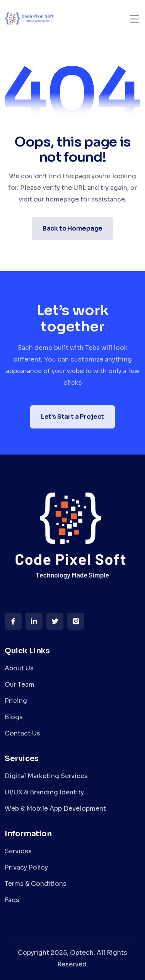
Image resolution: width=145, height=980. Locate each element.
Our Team (20, 685)
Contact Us (22, 733)
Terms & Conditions (36, 884)
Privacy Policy (26, 867)
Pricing (16, 701)
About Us (19, 668)
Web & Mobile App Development (55, 809)
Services (18, 851)
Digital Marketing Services (46, 776)
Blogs (14, 717)
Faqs (12, 900)
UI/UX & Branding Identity (44, 792)
